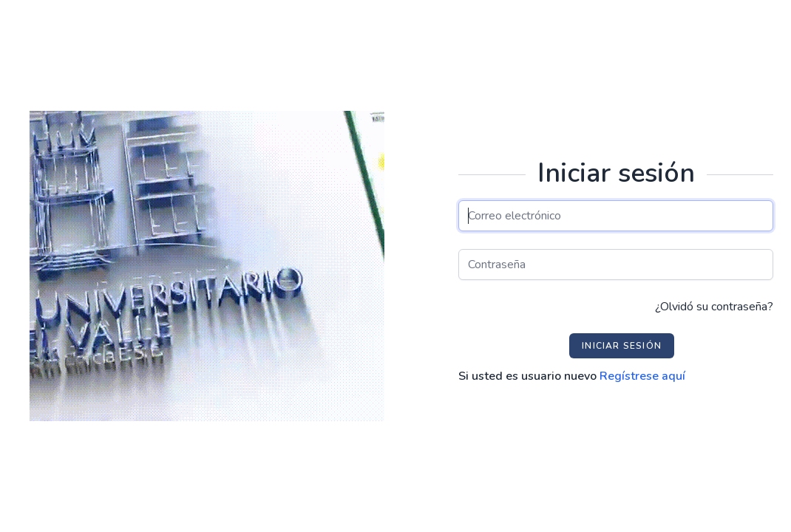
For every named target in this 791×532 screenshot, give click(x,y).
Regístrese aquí (642, 376)
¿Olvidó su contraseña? (714, 307)
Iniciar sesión (622, 346)
